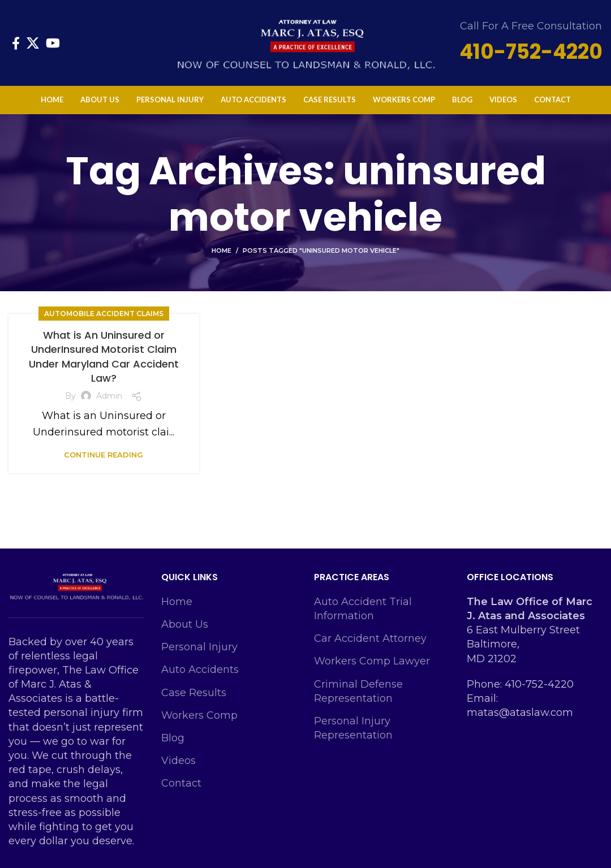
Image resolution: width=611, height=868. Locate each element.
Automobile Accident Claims (104, 314)
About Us (185, 624)
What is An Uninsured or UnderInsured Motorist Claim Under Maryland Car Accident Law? (104, 357)
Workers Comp (199, 715)
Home (221, 251)
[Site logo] (305, 42)
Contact (181, 783)
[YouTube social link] (53, 43)
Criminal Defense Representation (358, 691)
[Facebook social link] (16, 43)
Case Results (194, 693)
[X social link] (33, 43)
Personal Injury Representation (353, 728)
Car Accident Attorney (370, 638)
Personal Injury (199, 647)
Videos (178, 761)
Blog (173, 738)
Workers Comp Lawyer (372, 661)
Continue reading (104, 455)
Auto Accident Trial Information (363, 609)
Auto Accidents (200, 670)
